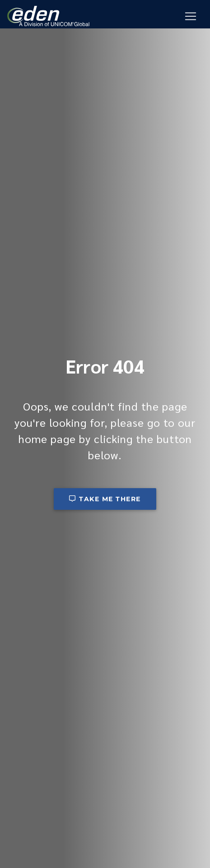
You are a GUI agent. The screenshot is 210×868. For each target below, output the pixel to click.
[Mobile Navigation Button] (191, 16)
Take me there (105, 499)
